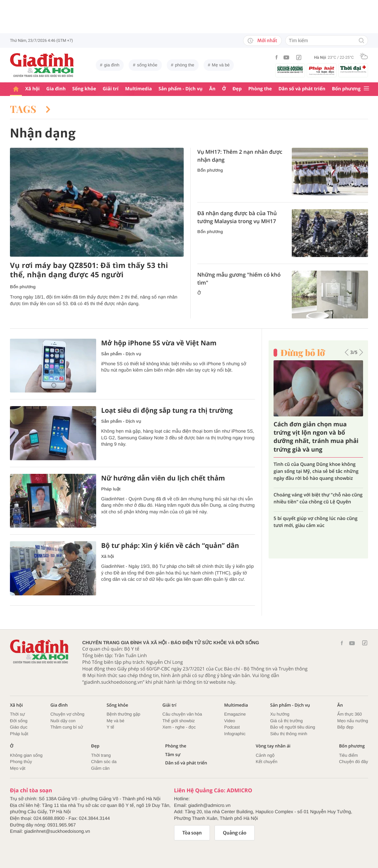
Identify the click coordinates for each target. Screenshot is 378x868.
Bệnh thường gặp (123, 714)
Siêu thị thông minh (289, 734)
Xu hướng (280, 714)
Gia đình (56, 89)
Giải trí (111, 89)
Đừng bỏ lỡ (303, 353)
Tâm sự (173, 755)
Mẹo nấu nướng (353, 721)
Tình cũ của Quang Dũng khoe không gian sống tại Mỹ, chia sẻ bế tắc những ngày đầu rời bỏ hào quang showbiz (316, 471)
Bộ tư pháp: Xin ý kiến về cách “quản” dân (170, 546)
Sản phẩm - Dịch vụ (181, 89)
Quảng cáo (235, 833)
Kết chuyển (266, 762)
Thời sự (17, 714)
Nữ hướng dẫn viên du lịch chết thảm (163, 478)
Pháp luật (111, 489)
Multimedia (138, 89)
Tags (30, 109)
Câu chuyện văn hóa (182, 714)
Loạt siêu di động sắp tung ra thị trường (167, 410)
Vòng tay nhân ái (273, 746)
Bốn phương (346, 89)
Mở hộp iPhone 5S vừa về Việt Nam (159, 343)
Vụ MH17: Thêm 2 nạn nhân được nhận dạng (240, 156)
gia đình (112, 65)
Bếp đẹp (345, 727)
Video (230, 721)
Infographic (235, 734)
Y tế (110, 727)
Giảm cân (100, 768)
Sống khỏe (84, 89)
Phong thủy (21, 762)
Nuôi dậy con (63, 721)
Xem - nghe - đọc (179, 727)
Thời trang (101, 755)
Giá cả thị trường (286, 721)
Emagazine (235, 714)
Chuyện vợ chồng (67, 714)
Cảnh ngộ (265, 755)
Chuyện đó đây (353, 762)
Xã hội (32, 89)
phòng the (185, 65)
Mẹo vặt (18, 768)
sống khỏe (147, 65)
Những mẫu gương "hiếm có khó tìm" (239, 279)
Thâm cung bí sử (67, 727)
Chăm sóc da (104, 762)
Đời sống (19, 721)
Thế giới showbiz (179, 721)
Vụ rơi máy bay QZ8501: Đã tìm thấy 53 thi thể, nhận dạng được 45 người (89, 270)
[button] (347, 352)
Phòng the (260, 89)
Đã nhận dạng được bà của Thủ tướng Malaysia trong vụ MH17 (237, 217)
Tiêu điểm (348, 755)
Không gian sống (26, 755)
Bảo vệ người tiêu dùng (293, 727)
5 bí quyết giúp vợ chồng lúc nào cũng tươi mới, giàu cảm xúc (315, 522)
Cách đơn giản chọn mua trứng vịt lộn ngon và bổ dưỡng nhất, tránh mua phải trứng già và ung (316, 437)
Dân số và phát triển (302, 89)
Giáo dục (19, 727)
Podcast (232, 727)
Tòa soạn (192, 833)
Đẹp (237, 89)
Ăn (212, 89)
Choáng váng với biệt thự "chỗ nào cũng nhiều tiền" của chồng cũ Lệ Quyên (318, 498)
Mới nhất (262, 41)
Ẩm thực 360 (349, 714)
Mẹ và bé (221, 65)
